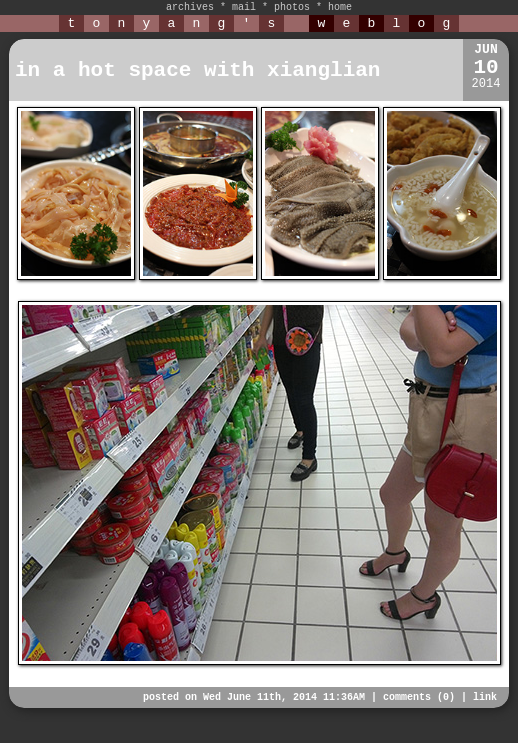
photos (292, 7)
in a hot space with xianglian (197, 70)
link (485, 697)
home (340, 7)
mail (244, 7)
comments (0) (419, 697)
